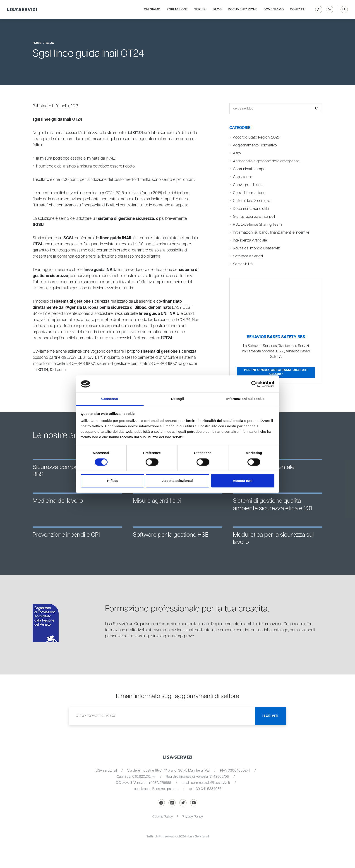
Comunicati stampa (249, 169)
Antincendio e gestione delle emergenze (266, 161)
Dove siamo (274, 10)
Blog (217, 10)
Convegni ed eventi (249, 185)
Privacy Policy (192, 817)
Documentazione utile (251, 209)
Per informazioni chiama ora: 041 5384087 (276, 372)
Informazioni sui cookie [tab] (246, 399)
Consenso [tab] (109, 399)
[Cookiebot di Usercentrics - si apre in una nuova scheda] (255, 384)
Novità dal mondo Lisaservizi (257, 248)
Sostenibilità (243, 264)
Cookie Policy (163, 817)
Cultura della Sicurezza (252, 201)
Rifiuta (112, 481)
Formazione (177, 10)
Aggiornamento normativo (255, 145)
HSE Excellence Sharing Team (257, 225)
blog (50, 43)
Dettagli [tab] (177, 399)
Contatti (298, 10)
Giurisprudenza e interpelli (254, 217)
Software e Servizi (248, 256)
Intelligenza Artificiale (250, 240)
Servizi (200, 10)
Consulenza (243, 177)
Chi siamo (152, 10)
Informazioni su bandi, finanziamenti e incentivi (271, 232)
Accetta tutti (243, 481)
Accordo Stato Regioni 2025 (257, 137)
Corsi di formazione (249, 193)
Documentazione (243, 10)
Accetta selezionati (177, 481)
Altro (237, 153)
